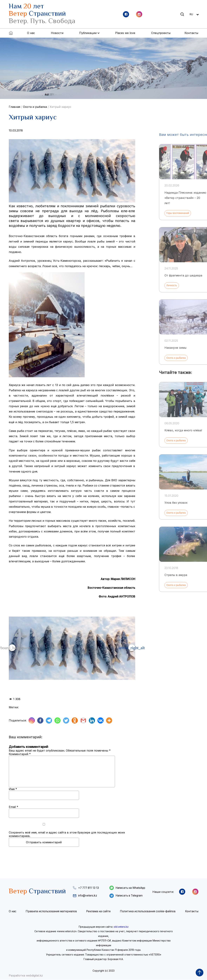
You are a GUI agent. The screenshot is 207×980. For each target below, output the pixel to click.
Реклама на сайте (98, 912)
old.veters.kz (121, 927)
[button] (132, 648)
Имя (13, 789)
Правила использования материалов (51, 912)
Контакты (191, 33)
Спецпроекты (161, 33)
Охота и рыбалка (35, 107)
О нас (31, 33)
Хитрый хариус (60, 107)
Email (14, 807)
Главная (14, 107)
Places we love (125, 33)
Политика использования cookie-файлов (148, 912)
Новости (57, 33)
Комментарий (20, 754)
